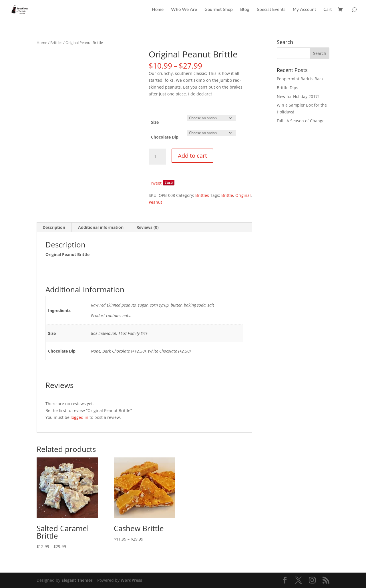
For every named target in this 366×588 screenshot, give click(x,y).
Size (155, 122)
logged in (79, 417)
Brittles (56, 43)
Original (243, 195)
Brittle (227, 195)
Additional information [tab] (101, 227)
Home (158, 10)
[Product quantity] (157, 157)
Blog (245, 10)
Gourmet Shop (219, 10)
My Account (304, 10)
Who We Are (184, 10)
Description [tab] (54, 227)
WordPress (131, 580)
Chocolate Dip (165, 137)
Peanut (155, 202)
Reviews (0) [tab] (148, 227)
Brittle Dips (288, 88)
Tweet (156, 183)
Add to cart (192, 156)
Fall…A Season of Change (301, 121)
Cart (328, 10)
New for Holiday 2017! (298, 96)
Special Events (271, 10)
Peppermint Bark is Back (300, 79)
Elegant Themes (77, 580)
